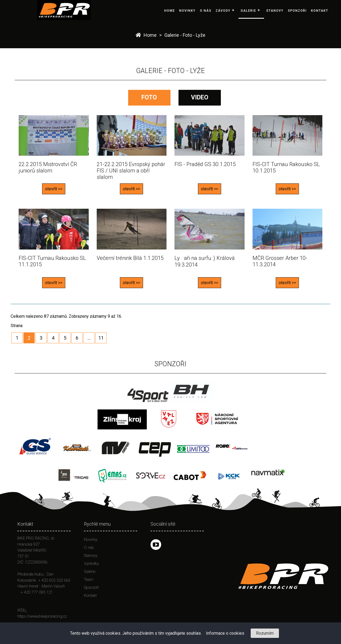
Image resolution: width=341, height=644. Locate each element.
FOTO (149, 97)
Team (89, 579)
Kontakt (320, 11)
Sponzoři (297, 11)
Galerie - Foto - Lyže (185, 35)
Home (169, 11)
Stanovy (275, 11)
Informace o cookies (225, 633)
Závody (223, 11)
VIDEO (200, 97)
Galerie (248, 11)
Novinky (187, 11)
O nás (206, 11)
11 (101, 338)
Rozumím (265, 633)
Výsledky (91, 563)
